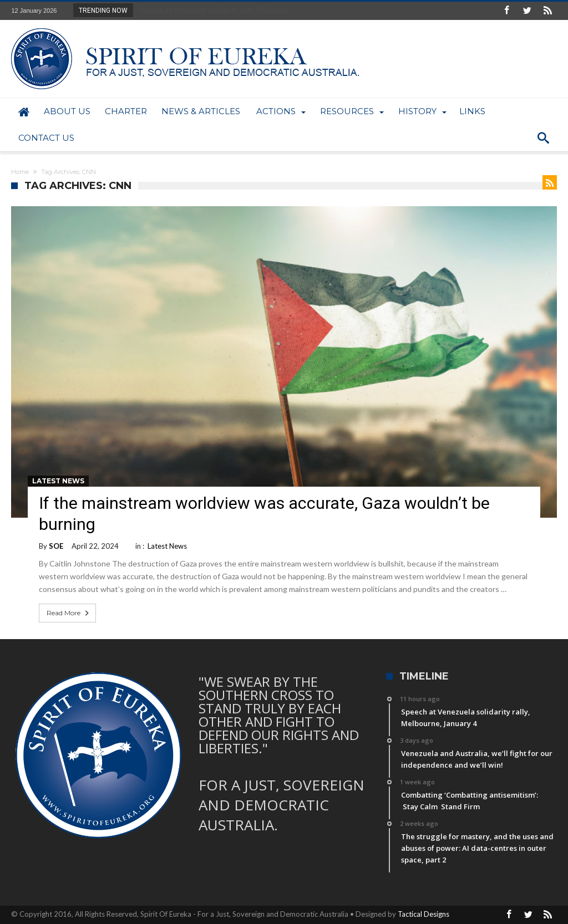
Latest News (58, 481)
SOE (56, 546)
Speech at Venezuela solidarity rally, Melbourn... (214, 10)
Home (20, 172)
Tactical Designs (424, 914)
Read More (69, 613)
